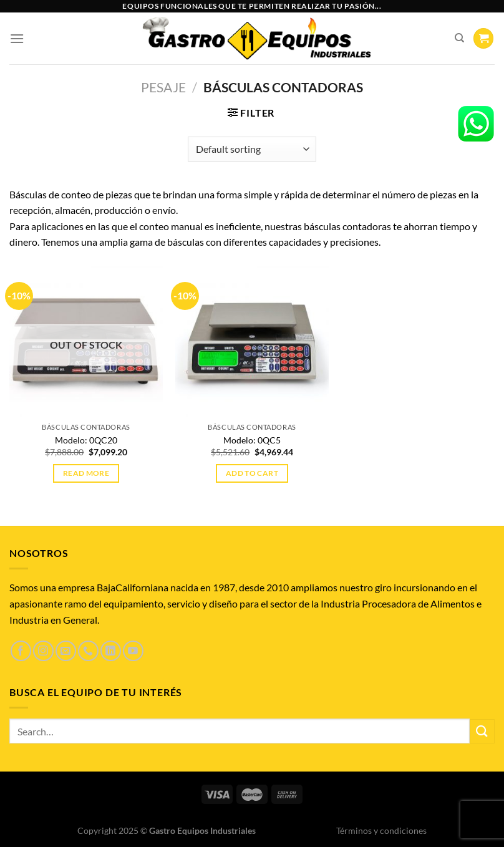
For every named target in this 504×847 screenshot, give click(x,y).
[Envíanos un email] (66, 651)
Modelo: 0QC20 (86, 440)
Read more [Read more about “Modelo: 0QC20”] (86, 473)
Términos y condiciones (381, 830)
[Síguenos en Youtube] (133, 651)
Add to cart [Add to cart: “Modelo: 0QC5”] (252, 473)
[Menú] (17, 38)
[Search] (459, 38)
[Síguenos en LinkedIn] (111, 651)
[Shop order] (252, 149)
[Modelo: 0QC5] (252, 340)
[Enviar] (482, 731)
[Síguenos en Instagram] (43, 651)
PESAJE (163, 87)
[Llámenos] (88, 651)
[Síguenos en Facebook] (21, 651)
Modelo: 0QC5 (252, 440)
